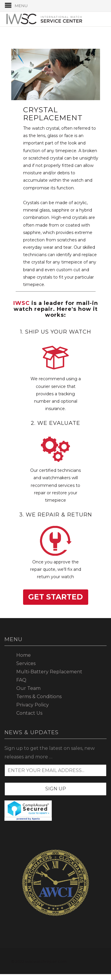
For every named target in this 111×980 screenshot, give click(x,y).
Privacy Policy (33, 705)
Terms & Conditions (39, 697)
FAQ (21, 680)
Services (26, 663)
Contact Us (29, 713)
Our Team (28, 688)
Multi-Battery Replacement (49, 672)
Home (24, 655)
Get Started (55, 597)
